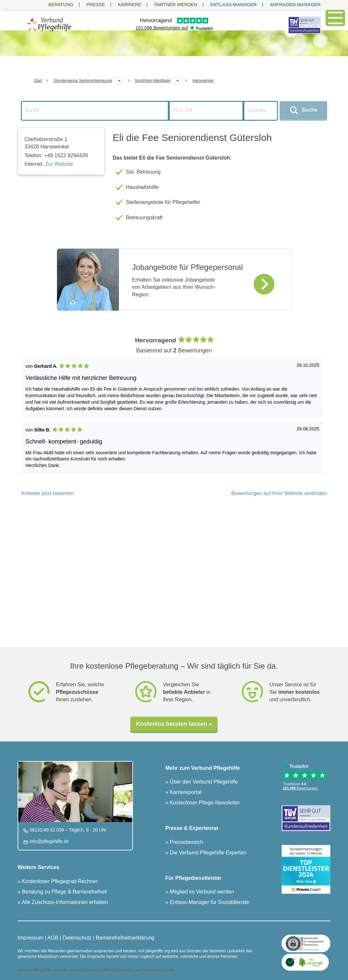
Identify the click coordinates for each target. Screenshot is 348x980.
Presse (96, 5)
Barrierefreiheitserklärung (125, 938)
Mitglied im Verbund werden (201, 892)
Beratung (61, 5)
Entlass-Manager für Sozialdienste (209, 902)
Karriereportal (185, 792)
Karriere (130, 5)
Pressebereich (186, 842)
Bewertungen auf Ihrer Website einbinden (279, 493)
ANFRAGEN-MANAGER (295, 5)
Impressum (30, 938)
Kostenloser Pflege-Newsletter (204, 803)
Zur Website (59, 164)
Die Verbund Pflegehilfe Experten (207, 853)
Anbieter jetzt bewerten (48, 493)
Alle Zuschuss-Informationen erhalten (64, 902)
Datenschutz (77, 938)
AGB (53, 938)
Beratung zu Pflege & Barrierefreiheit (64, 892)
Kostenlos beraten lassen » (174, 724)
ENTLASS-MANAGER (233, 5)
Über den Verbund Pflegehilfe (203, 782)
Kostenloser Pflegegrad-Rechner (59, 881)
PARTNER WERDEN (176, 5)
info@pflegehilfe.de (49, 841)
